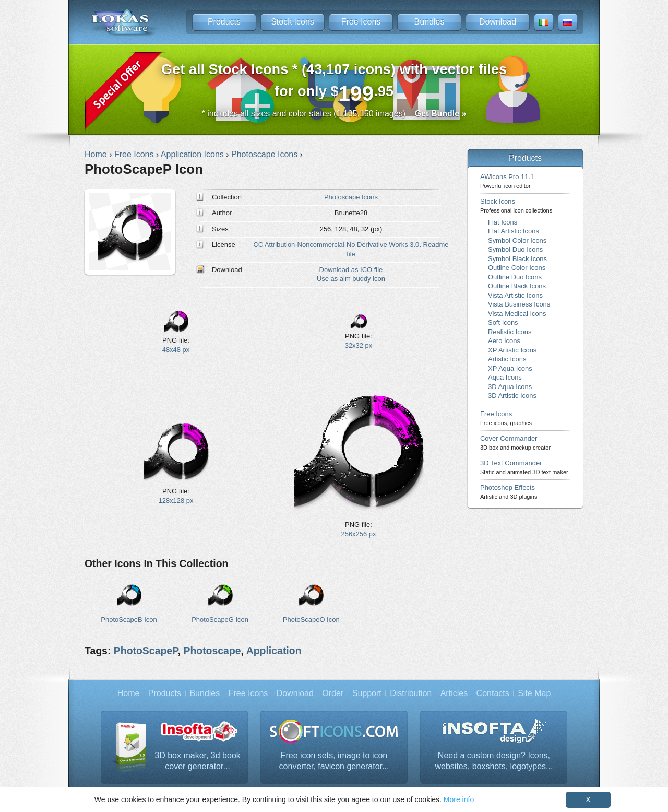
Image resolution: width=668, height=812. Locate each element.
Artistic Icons (507, 359)
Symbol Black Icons (517, 259)
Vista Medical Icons (517, 314)
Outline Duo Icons (515, 277)
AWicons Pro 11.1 (507, 181)
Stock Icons (293, 22)
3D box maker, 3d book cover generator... (198, 761)
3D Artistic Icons (512, 396)
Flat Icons (503, 222)
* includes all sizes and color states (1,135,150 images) (334, 114)
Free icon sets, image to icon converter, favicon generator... (334, 761)
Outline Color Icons (517, 268)
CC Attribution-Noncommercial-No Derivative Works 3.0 (336, 245)
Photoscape (212, 651)
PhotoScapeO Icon (311, 620)
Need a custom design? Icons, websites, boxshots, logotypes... (494, 761)
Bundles (430, 22)
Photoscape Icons (351, 197)
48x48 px (176, 350)
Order (333, 693)
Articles (454, 693)
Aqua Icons (505, 377)
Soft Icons (503, 322)
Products (224, 22)
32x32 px (359, 345)
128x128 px (176, 501)
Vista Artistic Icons (515, 295)
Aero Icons (504, 341)
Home (129, 693)
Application (274, 651)
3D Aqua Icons (510, 387)
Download (498, 22)
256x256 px (359, 534)
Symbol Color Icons (517, 240)
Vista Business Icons (519, 304)
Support (367, 693)
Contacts (493, 693)
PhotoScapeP (146, 651)
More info (459, 799)
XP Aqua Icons (510, 368)
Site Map (534, 693)
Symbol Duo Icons (515, 249)
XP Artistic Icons (512, 350)
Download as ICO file (351, 270)
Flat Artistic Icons (514, 231)
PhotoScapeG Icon (220, 620)
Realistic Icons (510, 332)
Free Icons (361, 22)
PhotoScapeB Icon (129, 620)
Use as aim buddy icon (351, 279)
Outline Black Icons (517, 286)
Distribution (411, 693)
